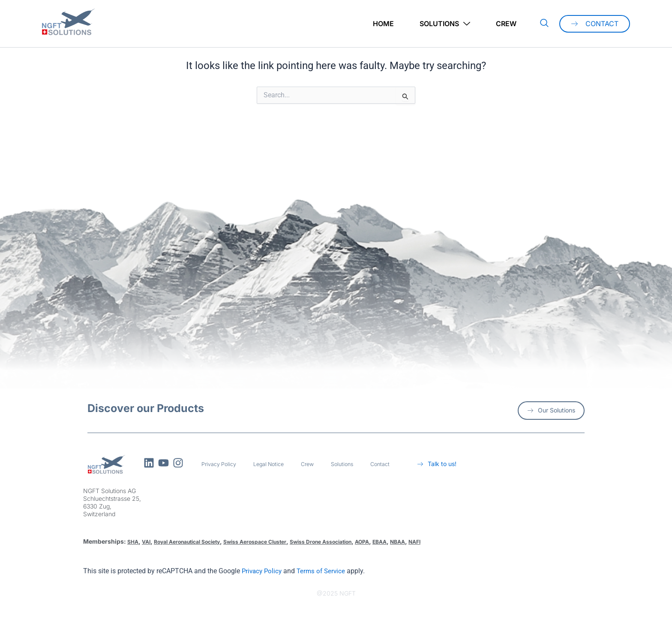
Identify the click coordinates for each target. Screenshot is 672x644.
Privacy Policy (221, 464)
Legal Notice (275, 464)
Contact (394, 464)
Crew (506, 24)
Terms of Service (324, 571)
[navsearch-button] (544, 24)
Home (383, 24)
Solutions (445, 24)
